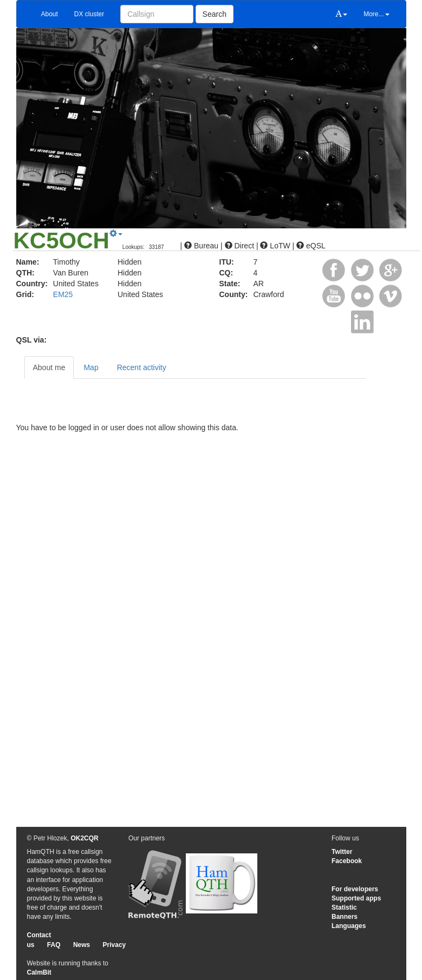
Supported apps (356, 898)
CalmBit (39, 972)
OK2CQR (84, 838)
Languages (349, 926)
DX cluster (89, 14)
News (82, 945)
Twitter (342, 852)
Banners (345, 917)
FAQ (54, 945)
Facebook (347, 861)
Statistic (344, 907)
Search (215, 14)
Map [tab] (91, 367)
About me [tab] (49, 367)
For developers (355, 889)
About (50, 14)
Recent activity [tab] (142, 367)
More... (376, 14)
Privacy (115, 945)
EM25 (63, 294)
